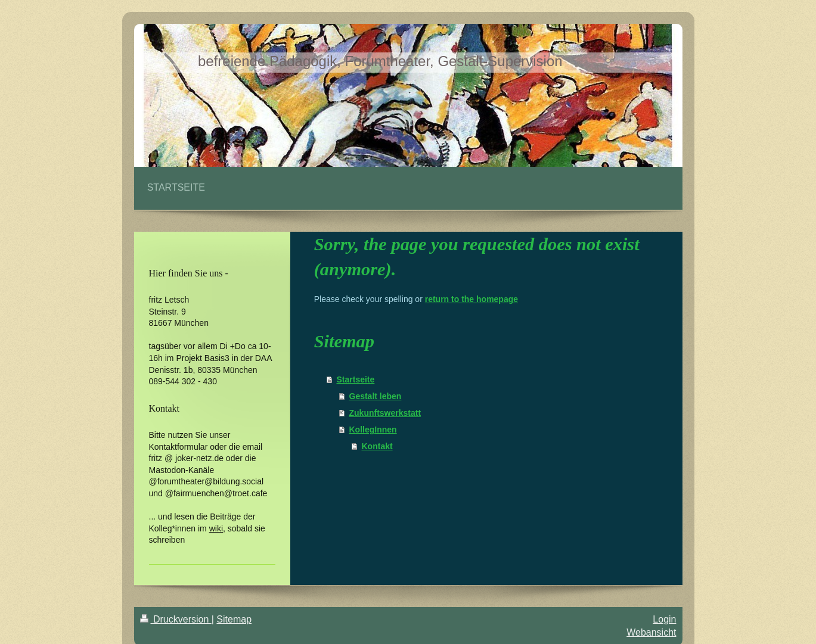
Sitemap (234, 619)
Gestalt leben (376, 396)
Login (664, 619)
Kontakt (377, 446)
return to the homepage (471, 299)
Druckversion (176, 619)
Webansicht (651, 632)
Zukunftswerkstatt (385, 413)
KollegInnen (373, 430)
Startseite (356, 379)
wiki (216, 528)
